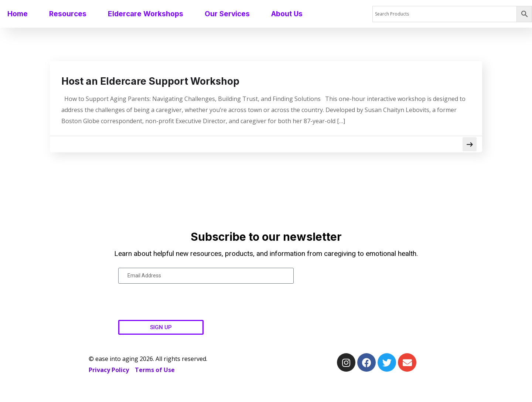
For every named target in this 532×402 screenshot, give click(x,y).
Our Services (227, 14)
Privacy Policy (109, 371)
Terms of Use (155, 371)
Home (18, 14)
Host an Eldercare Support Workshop (165, 82)
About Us (287, 14)
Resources (68, 14)
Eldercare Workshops (146, 14)
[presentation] (174, 303)
